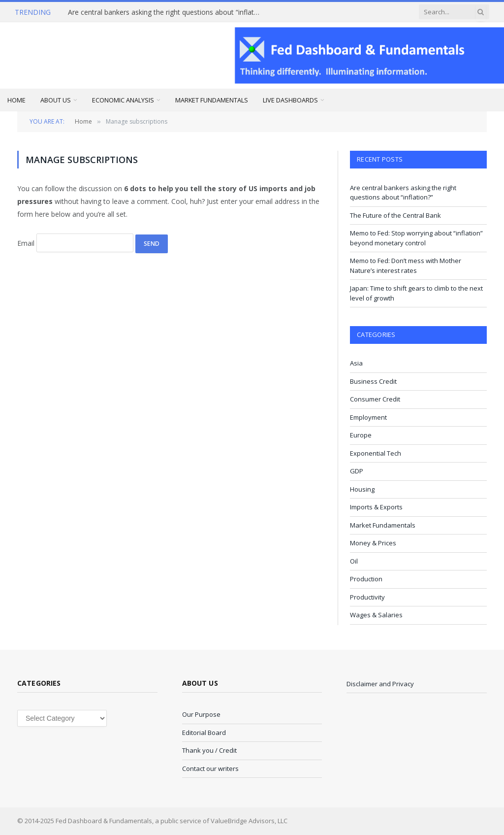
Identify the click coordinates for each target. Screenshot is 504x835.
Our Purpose (201, 714)
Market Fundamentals (212, 100)
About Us (56, 100)
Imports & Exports (376, 507)
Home (16, 100)
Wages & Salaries (376, 615)
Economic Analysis (123, 100)
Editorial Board (204, 733)
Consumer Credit (375, 399)
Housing (362, 489)
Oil (354, 561)
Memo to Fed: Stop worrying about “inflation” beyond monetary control (416, 238)
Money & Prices (373, 543)
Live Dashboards (290, 100)
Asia (356, 363)
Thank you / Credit (209, 750)
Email (26, 243)
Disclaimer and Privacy (380, 684)
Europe (361, 435)
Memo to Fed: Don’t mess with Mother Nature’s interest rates (406, 266)
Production (366, 579)
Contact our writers (210, 768)
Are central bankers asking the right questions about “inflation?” (166, 12)
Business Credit (373, 381)
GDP (357, 471)
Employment (368, 417)
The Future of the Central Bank (395, 215)
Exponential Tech (376, 453)
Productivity (367, 597)
